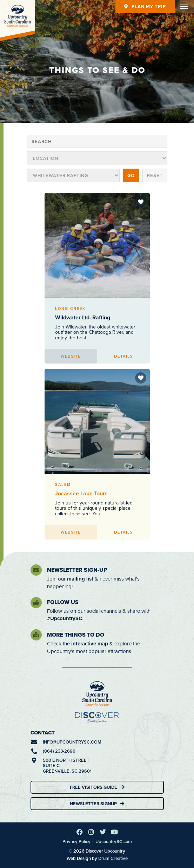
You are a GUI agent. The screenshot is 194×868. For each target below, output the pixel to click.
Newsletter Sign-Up (77, 570)
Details (123, 356)
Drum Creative (113, 858)
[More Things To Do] (36, 635)
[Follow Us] (36, 603)
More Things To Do (76, 635)
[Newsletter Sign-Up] (36, 570)
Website (71, 356)
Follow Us (63, 602)
